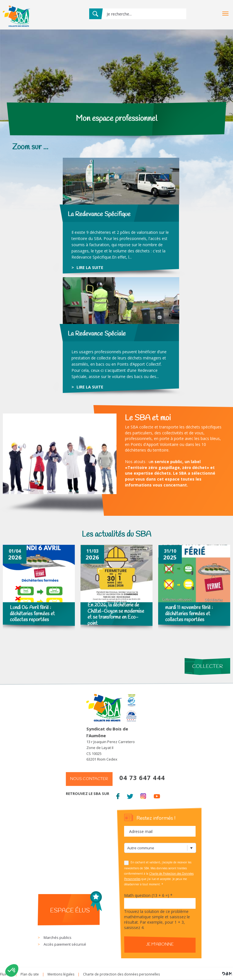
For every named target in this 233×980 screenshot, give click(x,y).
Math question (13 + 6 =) (148, 895)
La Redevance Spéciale (97, 334)
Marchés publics (58, 937)
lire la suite (90, 267)
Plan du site (30, 974)
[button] (12, 970)
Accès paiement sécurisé (65, 944)
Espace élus (70, 911)
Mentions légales (61, 974)
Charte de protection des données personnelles (121, 974)
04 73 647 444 (142, 777)
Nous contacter (89, 779)
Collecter (208, 666)
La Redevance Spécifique (99, 214)
